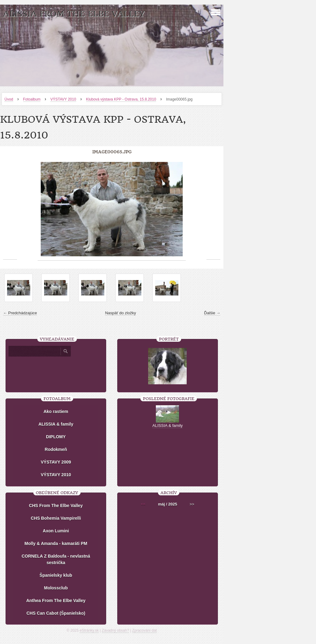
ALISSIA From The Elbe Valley (74, 14)
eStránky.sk (89, 630)
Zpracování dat (144, 630)
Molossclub (56, 588)
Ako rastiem (56, 411)
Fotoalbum (32, 99)
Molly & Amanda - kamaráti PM (56, 543)
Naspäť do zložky (120, 313)
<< (143, 504)
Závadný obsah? (116, 630)
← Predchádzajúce (20, 313)
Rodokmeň (56, 449)
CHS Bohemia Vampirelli (56, 518)
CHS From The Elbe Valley (56, 506)
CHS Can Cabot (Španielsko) (56, 613)
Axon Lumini (56, 531)
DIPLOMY (56, 437)
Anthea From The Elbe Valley (56, 601)
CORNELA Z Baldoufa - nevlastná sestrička (56, 559)
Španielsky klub (56, 575)
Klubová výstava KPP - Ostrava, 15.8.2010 (121, 99)
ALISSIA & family (56, 424)
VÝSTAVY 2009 (56, 462)
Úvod (9, 99)
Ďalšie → (212, 313)
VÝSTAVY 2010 (63, 99)
